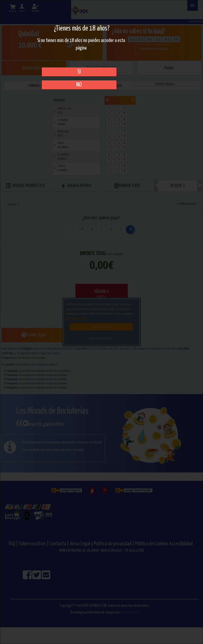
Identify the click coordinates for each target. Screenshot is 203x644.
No (79, 85)
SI (79, 72)
